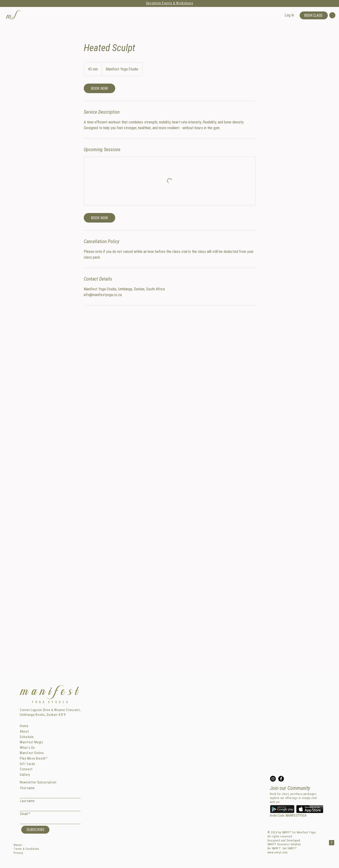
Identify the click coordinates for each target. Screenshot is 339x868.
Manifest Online (32, 753)
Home (24, 726)
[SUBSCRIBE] (35, 830)
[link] (99, 88)
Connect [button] (26, 769)
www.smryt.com (278, 852)
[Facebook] (281, 779)
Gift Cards (28, 764)
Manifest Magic (32, 742)
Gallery (25, 775)
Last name (27, 801)
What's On (27, 748)
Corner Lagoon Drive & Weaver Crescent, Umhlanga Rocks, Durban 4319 (50, 712)
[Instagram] (273, 779)
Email (24, 814)
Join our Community (290, 788)
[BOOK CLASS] (314, 15)
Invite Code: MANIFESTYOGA (288, 815)
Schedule (27, 737)
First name (27, 788)
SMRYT (287, 832)
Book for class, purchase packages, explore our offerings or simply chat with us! (293, 798)
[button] (14, 15)
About (24, 731)
